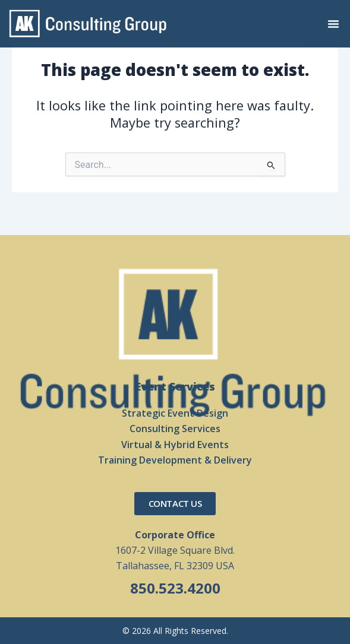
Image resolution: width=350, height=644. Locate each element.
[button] (333, 24)
